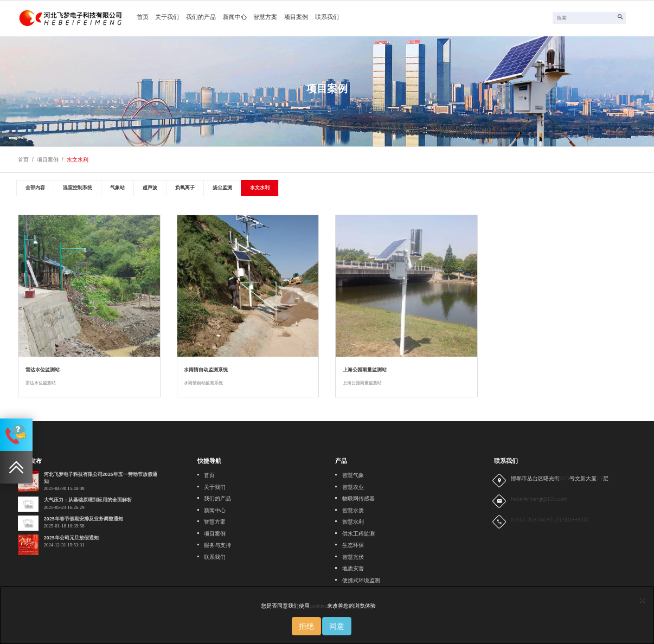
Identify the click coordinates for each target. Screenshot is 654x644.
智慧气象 (353, 475)
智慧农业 (353, 487)
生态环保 (353, 545)
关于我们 (167, 17)
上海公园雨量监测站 (365, 370)
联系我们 (327, 17)
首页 (143, 17)
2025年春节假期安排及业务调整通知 (84, 519)
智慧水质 (353, 510)
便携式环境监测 (361, 580)
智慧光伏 (353, 557)
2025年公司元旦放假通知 (71, 538)
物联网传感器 (358, 498)
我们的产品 (201, 17)
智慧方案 (265, 17)
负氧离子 (185, 188)
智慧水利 (353, 522)
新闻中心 (235, 17)
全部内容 (35, 188)
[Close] (643, 599)
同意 (337, 626)
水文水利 (78, 160)
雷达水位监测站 (43, 370)
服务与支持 (217, 545)
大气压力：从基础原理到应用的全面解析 (88, 500)
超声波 (150, 188)
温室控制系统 (78, 188)
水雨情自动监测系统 (206, 370)
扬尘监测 (222, 188)
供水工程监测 (358, 534)
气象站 (117, 188)
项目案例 (296, 17)
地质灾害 (353, 568)
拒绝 (306, 626)
